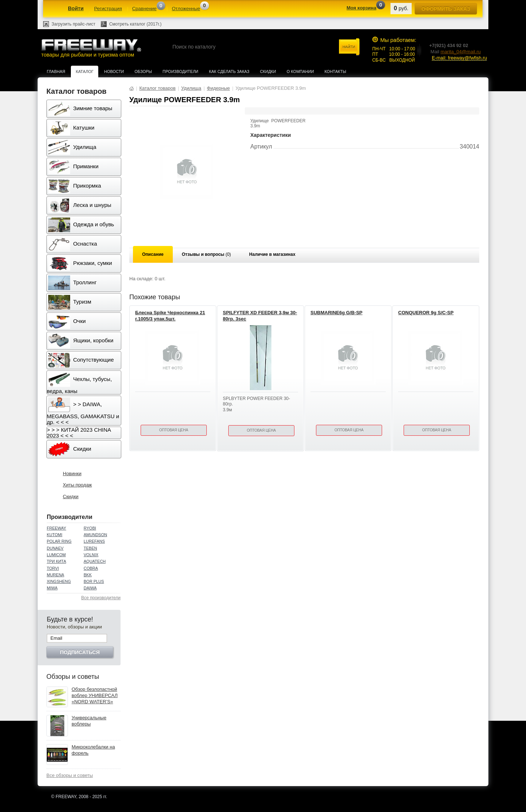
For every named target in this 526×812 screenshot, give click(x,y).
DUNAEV (55, 548)
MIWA (52, 588)
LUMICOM (56, 555)
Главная (56, 72)
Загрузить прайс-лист (73, 24)
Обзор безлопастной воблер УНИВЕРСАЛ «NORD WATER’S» (95, 695)
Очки (67, 322)
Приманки (73, 167)
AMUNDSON (95, 535)
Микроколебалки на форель (93, 750)
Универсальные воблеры (89, 721)
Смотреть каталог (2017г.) (135, 24)
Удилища (72, 147)
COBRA (91, 568)
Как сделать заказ (229, 72)
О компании (300, 72)
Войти (76, 8)
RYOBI (90, 528)
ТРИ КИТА (56, 561)
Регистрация (108, 9)
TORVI (53, 568)
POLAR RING (59, 541)
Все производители (101, 598)
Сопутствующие (81, 360)
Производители (180, 72)
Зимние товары (80, 109)
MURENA (56, 575)
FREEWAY (56, 528)
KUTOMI (55, 535)
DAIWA (90, 588)
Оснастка (73, 244)
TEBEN (90, 548)
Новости (114, 72)
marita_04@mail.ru (461, 52)
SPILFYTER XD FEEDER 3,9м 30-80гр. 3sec (260, 316)
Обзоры (143, 72)
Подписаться (80, 652)
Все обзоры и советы (70, 775)
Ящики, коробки (81, 341)
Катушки (71, 128)
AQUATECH (95, 561)
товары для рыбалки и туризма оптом (91, 48)
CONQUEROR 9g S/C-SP (426, 313)
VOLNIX (91, 555)
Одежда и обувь (81, 225)
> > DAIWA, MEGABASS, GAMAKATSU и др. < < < (83, 411)
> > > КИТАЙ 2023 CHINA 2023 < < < (79, 433)
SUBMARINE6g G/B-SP (336, 313)
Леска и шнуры (80, 205)
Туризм (70, 302)
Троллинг (72, 283)
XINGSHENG (59, 581)
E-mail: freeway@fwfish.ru (459, 58)
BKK (88, 575)
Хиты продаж (77, 485)
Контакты (335, 72)
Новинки (72, 474)
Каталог (85, 72)
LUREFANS (94, 541)
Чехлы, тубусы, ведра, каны (79, 383)
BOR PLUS (94, 581)
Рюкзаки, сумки (80, 263)
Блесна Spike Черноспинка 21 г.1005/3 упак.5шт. (170, 316)
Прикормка (75, 186)
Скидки (268, 72)
